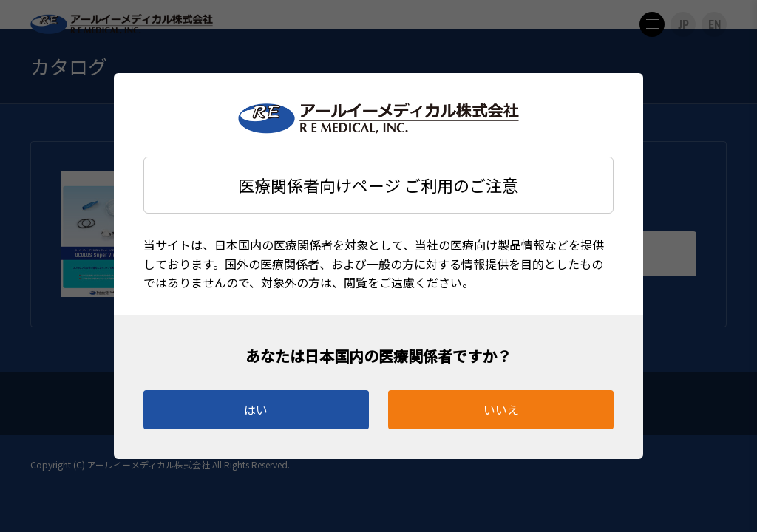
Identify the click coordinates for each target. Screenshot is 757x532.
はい (256, 409)
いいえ (501, 409)
